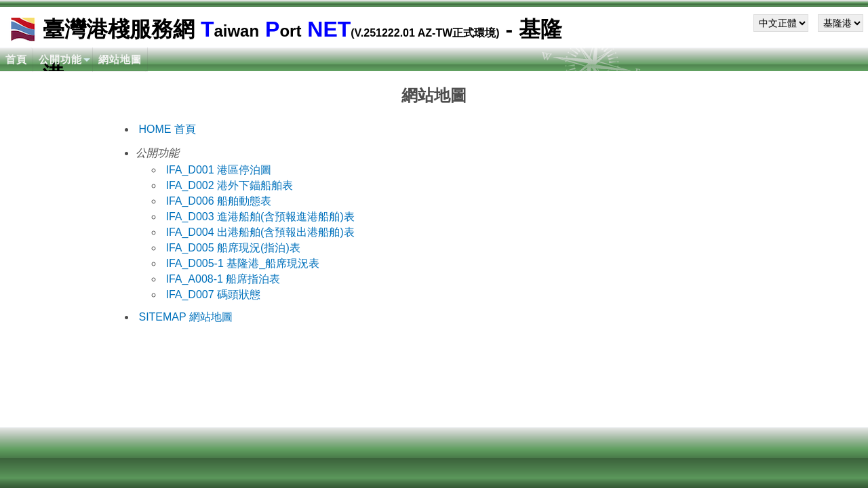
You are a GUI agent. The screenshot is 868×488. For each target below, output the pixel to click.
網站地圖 (120, 59)
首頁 (16, 59)
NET (326, 29)
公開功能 (60, 59)
